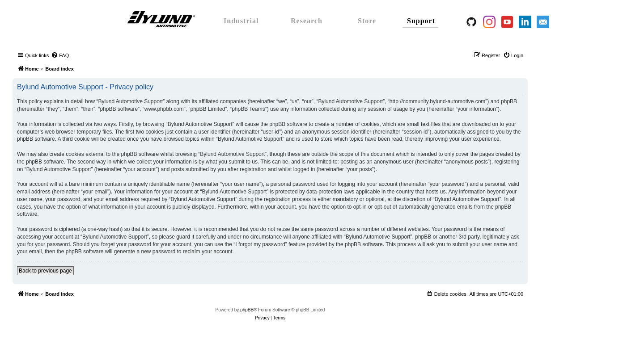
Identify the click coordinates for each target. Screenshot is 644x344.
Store (367, 21)
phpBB (247, 310)
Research (307, 21)
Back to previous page (45, 271)
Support (421, 21)
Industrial (241, 21)
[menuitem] (60, 55)
